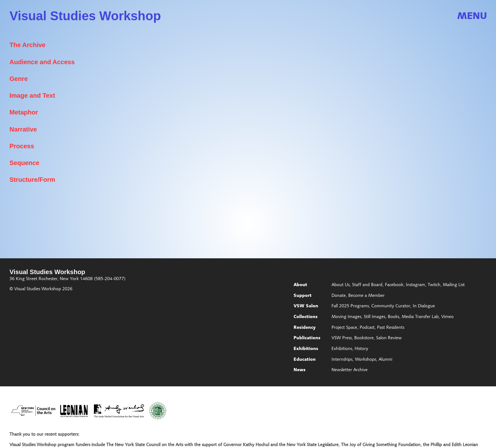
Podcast (367, 328)
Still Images (375, 317)
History (361, 349)
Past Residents (391, 328)
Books (394, 317)
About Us (341, 285)
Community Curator (391, 306)
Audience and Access (42, 62)
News (300, 370)
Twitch (434, 285)
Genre (19, 79)
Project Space (344, 328)
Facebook (394, 285)
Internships (342, 360)
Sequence (24, 163)
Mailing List (454, 285)
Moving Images (346, 317)
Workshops (366, 360)
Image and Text (32, 95)
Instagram (415, 285)
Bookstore (364, 338)
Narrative (23, 129)
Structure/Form (32, 180)
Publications (307, 338)
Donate (339, 296)
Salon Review (389, 338)
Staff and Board (367, 285)
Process (22, 146)
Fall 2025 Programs (350, 306)
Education (305, 360)
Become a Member (366, 296)
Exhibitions (306, 349)
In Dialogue (424, 306)
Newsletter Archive (350, 370)
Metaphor (24, 112)
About (300, 285)
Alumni (385, 360)
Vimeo (447, 317)
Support (303, 296)
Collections (306, 317)
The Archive (28, 45)
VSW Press (342, 338)
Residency (305, 328)
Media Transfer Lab (420, 317)
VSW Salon (306, 306)
